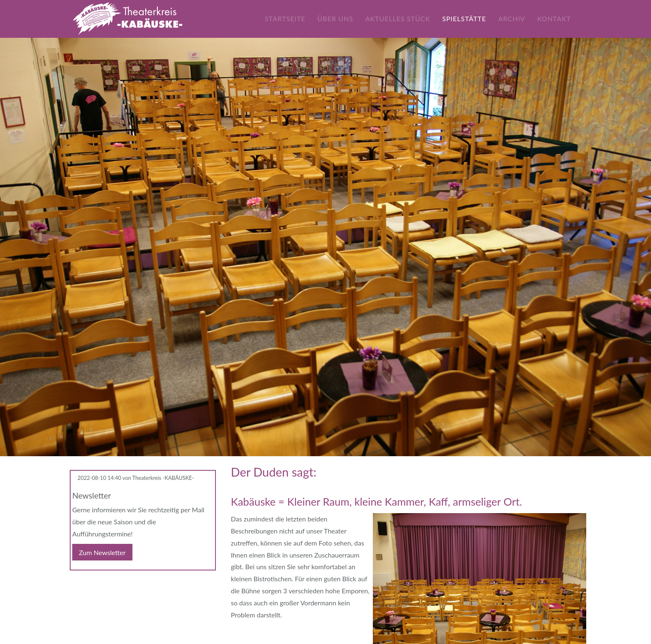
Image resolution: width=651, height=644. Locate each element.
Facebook (76, 584)
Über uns (335, 18)
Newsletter (92, 495)
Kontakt (554, 18)
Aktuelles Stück (398, 18)
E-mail (93, 584)
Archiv (512, 18)
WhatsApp (110, 584)
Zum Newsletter (102, 552)
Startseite (285, 18)
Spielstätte (464, 18)
